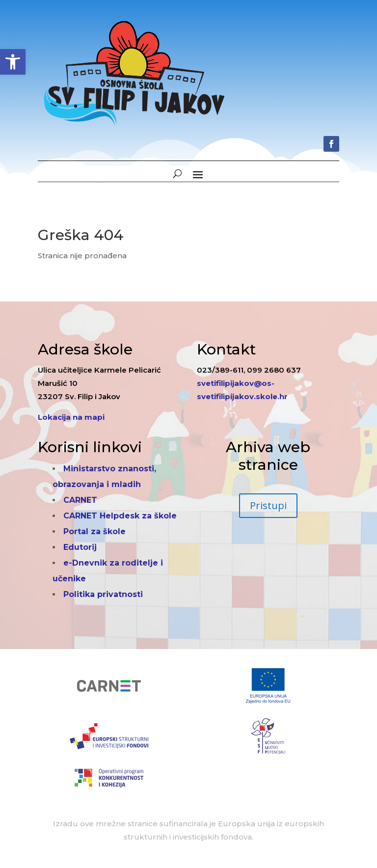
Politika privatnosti (103, 594)
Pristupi (268, 505)
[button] (13, 62)
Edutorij (80, 547)
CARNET (80, 500)
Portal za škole (94, 531)
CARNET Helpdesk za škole (120, 516)
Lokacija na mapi (71, 417)
